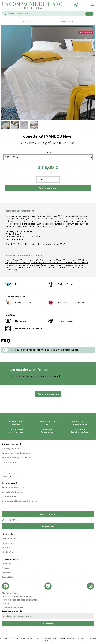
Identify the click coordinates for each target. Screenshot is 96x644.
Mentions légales (10, 593)
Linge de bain (9, 539)
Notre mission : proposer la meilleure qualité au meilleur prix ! (45, 350)
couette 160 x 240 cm (37, 260)
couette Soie (77, 265)
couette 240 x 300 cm (63, 263)
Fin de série (8, 552)
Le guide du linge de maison (16, 453)
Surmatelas (7, 577)
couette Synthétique (61, 265)
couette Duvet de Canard (23, 265)
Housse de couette (11, 559)
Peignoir (6, 568)
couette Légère (43, 267)
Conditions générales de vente (17, 596)
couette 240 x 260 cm (20, 263)
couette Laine (12, 267)
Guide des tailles (10, 497)
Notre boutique (9, 462)
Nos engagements (11, 449)
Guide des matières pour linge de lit (19, 501)
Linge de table (9, 543)
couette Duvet (43, 265)
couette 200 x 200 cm (58, 260)
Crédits (5, 603)
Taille (48, 152)
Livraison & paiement (48, 475)
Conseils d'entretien (12, 492)
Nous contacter (48, 514)
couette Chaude (27, 267)
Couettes (6, 563)
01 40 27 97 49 (10, 520)
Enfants (6, 548)
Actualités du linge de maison (17, 458)
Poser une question (48, 394)
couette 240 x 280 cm (41, 263)
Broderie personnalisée (13, 488)
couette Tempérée (60, 267)
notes (48, 641)
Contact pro (48, 526)
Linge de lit (7, 534)
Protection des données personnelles (20, 600)
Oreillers (6, 572)
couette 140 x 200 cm (16, 260)
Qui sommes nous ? (12, 444)
